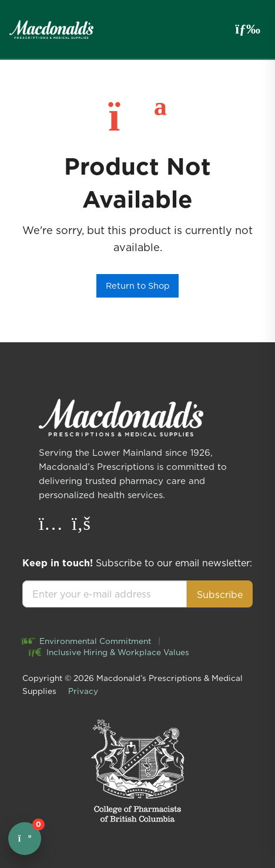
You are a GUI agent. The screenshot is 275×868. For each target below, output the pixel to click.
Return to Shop (138, 286)
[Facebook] (81, 526)
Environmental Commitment (87, 641)
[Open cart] (25, 839)
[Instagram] (52, 526)
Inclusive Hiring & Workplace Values (109, 652)
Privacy (83, 691)
